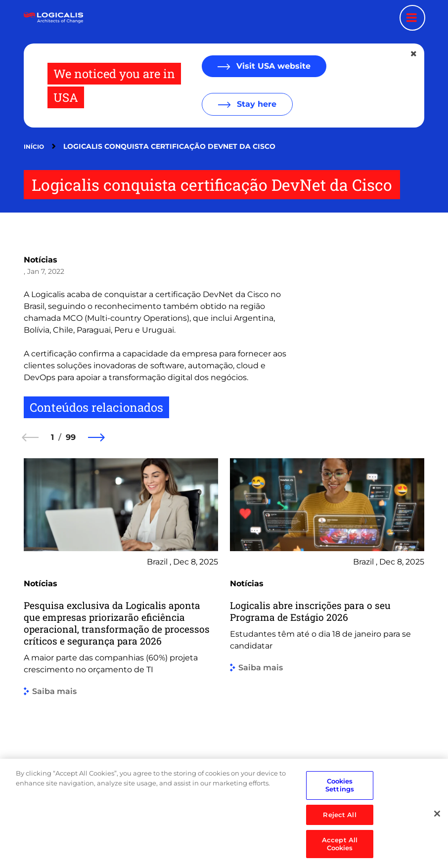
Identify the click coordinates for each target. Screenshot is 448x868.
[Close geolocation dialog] (414, 54)
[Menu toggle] (412, 18)
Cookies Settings (340, 803)
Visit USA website (272, 66)
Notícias (41, 260)
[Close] (437, 831)
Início (34, 147)
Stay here (255, 104)
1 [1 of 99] (52, 437)
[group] (121, 621)
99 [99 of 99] (71, 437)
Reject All (339, 832)
